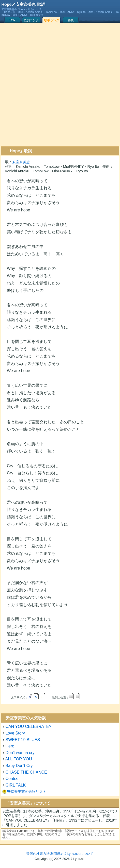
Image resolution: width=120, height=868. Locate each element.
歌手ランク (52, 20)
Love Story (15, 733)
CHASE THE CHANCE (26, 772)
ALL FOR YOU (19, 759)
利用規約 (57, 854)
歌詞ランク (31, 20)
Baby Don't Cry (19, 766)
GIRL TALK (16, 785)
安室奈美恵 (21, 162)
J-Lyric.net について (79, 854)
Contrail (12, 779)
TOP (12, 20)
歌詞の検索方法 (38, 854)
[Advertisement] (59, 85)
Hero (10, 746)
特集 (71, 20)
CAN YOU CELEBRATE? (28, 727)
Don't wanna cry (20, 753)
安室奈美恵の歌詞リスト (27, 792)
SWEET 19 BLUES (23, 740)
